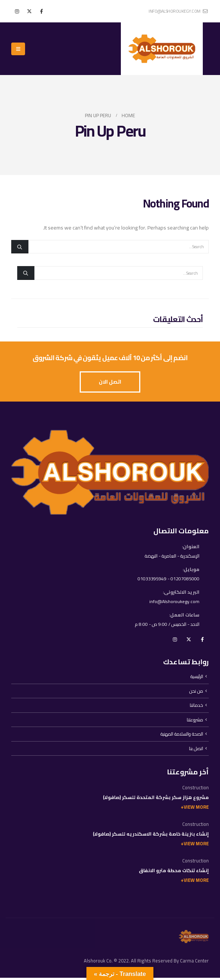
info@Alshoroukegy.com (173, 603)
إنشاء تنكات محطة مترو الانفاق (174, 873)
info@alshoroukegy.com (178, 11)
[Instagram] (17, 11)
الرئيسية (197, 678)
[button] (18, 49)
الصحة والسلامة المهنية (181, 736)
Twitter (189, 641)
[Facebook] (42, 11)
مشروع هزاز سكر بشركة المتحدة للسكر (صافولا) (156, 800)
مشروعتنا (195, 722)
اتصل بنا (196, 751)
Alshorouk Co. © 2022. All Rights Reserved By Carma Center (146, 963)
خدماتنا (196, 707)
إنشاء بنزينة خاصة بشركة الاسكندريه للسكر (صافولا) (151, 837)
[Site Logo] (162, 49)
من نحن (196, 692)
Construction (195, 790)
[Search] (20, 247)
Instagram (175, 641)
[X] (29, 11)
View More (196, 810)
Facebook (202, 641)
